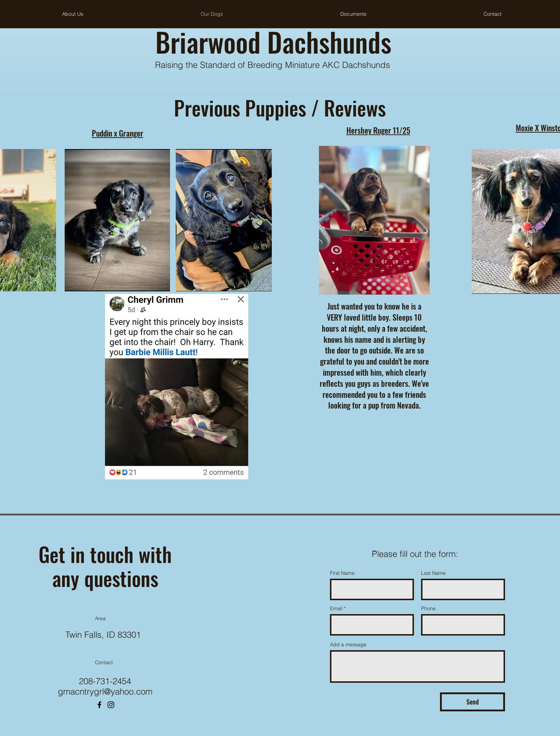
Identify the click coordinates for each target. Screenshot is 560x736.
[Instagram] (111, 705)
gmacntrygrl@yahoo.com (105, 691)
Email (336, 608)
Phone (428, 608)
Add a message (348, 644)
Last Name (433, 573)
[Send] (472, 702)
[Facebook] (99, 705)
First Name (342, 573)
